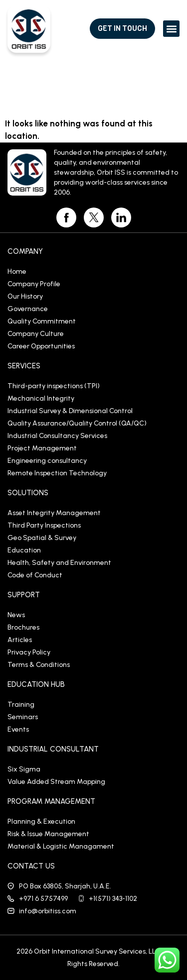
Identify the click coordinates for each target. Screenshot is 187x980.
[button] (171, 29)
